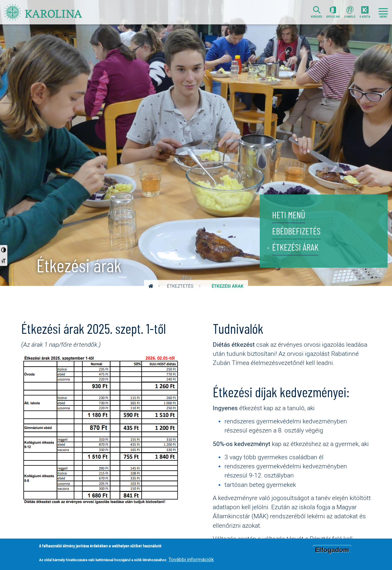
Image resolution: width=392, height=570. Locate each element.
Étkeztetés (180, 286)
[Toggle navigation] (383, 12)
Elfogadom (332, 550)
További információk (191, 559)
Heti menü (289, 216)
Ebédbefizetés (296, 232)
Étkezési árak (295, 248)
